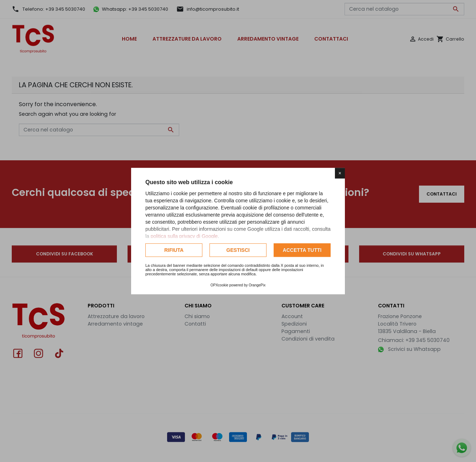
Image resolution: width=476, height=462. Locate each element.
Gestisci (238, 250)
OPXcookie (219, 285)
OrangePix (257, 285)
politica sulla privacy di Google (184, 236)
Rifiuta (174, 250)
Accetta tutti (302, 250)
